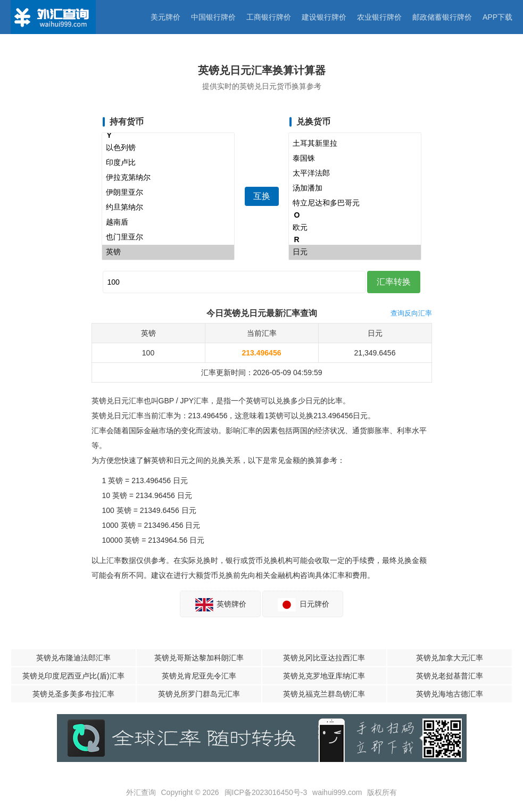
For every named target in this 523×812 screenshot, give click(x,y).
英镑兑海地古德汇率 (450, 694)
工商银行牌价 (269, 17)
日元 (355, 252)
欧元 (355, 228)
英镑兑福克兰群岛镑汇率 (324, 694)
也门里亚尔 (168, 237)
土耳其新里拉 (355, 144)
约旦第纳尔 (168, 208)
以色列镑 (168, 148)
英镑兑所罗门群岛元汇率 (199, 694)
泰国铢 (355, 159)
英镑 (168, 252)
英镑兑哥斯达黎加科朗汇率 (199, 658)
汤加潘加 (355, 188)
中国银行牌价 (213, 17)
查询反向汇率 (411, 313)
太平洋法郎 (355, 173)
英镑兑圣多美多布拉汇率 (73, 694)
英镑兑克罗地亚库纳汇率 (324, 676)
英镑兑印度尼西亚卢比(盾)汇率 (73, 676)
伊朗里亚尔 (168, 193)
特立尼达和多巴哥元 (355, 203)
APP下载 (497, 17)
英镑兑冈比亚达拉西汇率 (324, 658)
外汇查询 (141, 792)
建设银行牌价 (324, 17)
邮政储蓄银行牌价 (442, 17)
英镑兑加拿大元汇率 (450, 658)
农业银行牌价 (379, 17)
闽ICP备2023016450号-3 (266, 792)
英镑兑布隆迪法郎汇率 (73, 658)
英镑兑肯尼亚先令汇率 (199, 676)
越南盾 (168, 222)
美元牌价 (165, 17)
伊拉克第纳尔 (168, 178)
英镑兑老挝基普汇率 (450, 676)
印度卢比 (168, 163)
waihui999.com (337, 792)
